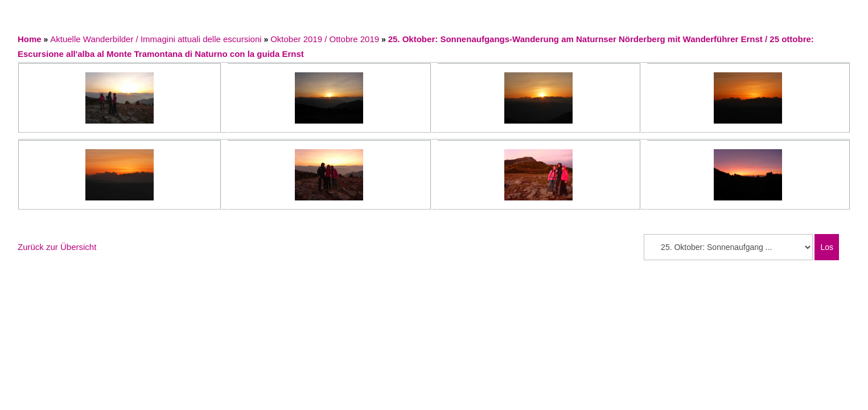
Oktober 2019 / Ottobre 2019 (325, 39)
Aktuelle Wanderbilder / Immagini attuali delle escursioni (156, 39)
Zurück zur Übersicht (57, 247)
